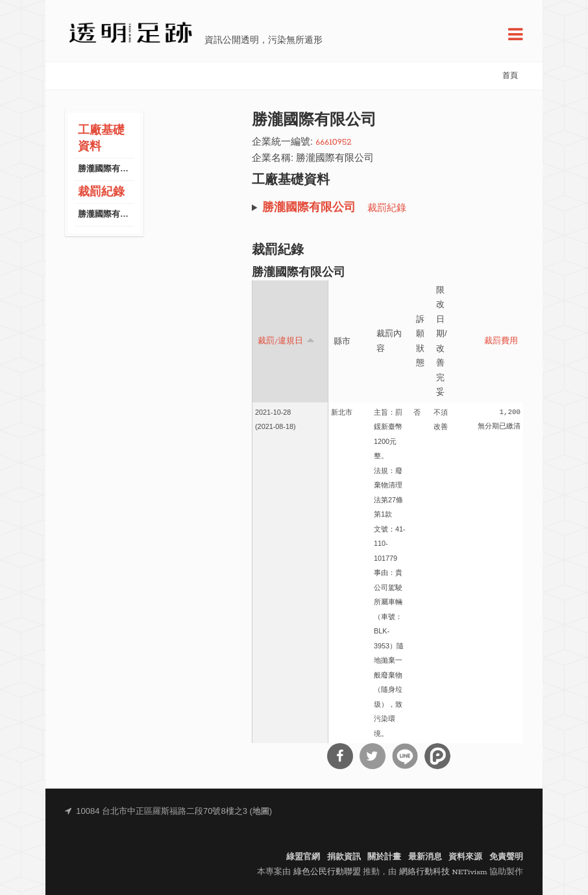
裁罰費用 (501, 341)
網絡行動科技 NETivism (443, 872)
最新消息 (425, 857)
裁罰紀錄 (101, 192)
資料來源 (465, 857)
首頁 (510, 76)
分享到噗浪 (437, 756)
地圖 (261, 812)
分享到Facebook (340, 756)
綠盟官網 (303, 857)
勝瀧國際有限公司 (112, 169)
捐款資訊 (344, 857)
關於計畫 (384, 857)
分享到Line (405, 756)
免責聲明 (506, 857)
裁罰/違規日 (286, 340)
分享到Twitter (373, 756)
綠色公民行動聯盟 (327, 872)
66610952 (333, 142)
